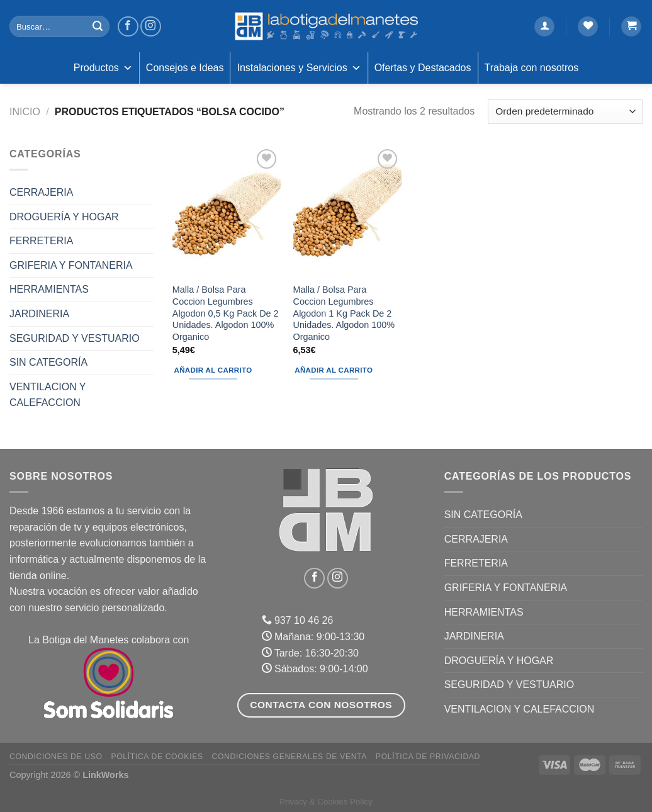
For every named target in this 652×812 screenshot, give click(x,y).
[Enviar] (98, 26)
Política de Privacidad (428, 757)
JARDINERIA (39, 314)
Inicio (25, 112)
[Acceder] (544, 27)
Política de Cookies (157, 757)
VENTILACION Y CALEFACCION (48, 395)
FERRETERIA (41, 241)
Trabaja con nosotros (532, 68)
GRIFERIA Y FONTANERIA (71, 265)
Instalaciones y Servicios (299, 68)
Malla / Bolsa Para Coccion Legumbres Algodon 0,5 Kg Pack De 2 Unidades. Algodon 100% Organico (226, 313)
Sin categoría (48, 362)
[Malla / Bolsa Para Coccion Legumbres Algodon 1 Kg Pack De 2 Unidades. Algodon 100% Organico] (347, 211)
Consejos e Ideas (185, 68)
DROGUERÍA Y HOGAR (64, 217)
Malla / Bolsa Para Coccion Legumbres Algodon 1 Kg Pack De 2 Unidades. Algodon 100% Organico (344, 313)
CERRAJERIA (41, 192)
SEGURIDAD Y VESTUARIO (75, 338)
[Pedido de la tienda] (565, 112)
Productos (103, 68)
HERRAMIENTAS (49, 289)
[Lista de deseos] (588, 27)
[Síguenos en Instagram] (151, 27)
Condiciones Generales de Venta (290, 757)
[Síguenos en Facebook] (128, 27)
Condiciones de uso (56, 757)
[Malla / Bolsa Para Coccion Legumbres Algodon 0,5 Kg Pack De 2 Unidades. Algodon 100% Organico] (227, 211)
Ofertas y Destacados (423, 68)
